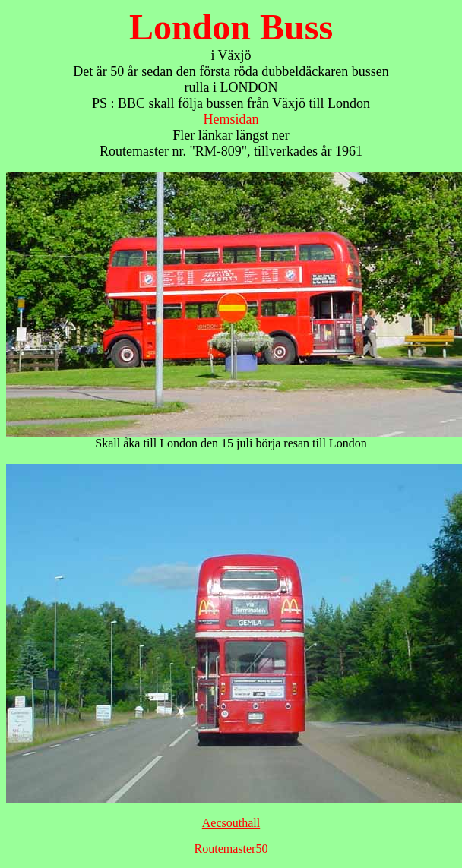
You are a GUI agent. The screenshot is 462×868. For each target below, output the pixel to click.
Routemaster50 (231, 849)
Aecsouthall (231, 823)
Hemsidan (231, 119)
